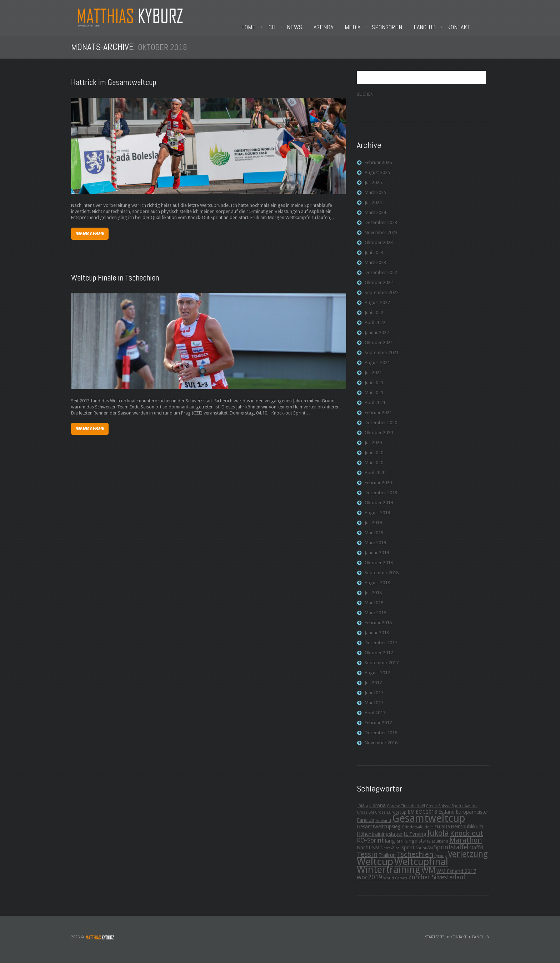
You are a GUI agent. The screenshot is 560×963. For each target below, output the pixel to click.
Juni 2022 (374, 319)
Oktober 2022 (379, 289)
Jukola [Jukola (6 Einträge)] (438, 840)
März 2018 (375, 619)
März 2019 (375, 549)
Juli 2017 (373, 689)
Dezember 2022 (381, 279)
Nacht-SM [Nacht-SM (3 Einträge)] (368, 854)
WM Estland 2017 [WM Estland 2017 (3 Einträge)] (456, 878)
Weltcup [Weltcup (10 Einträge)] (375, 868)
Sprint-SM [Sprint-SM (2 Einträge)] (424, 855)
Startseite (435, 944)
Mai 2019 (374, 539)
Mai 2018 (374, 609)
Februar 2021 (378, 419)
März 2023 (375, 269)
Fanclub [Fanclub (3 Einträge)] (366, 827)
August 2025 (377, 179)
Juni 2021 (374, 389)
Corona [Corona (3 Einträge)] (377, 812)
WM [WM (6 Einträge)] (428, 877)
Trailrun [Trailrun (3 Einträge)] (387, 862)
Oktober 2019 (379, 509)
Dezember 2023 (381, 229)
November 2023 (381, 239)
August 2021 (377, 369)
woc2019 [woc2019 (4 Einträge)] (369, 884)
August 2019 (377, 519)
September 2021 (382, 359)
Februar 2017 (378, 729)
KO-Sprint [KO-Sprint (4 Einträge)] (370, 847)
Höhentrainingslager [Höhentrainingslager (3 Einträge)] (380, 841)
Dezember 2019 (381, 499)
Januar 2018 (377, 639)
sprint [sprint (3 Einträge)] (408, 854)
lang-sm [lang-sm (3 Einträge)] (394, 848)
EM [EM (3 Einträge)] (411, 819)
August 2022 (377, 309)
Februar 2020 (378, 489)
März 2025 (375, 199)
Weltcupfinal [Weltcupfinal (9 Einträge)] (421, 868)
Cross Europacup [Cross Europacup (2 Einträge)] (391, 819)
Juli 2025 (373, 189)
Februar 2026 (378, 169)
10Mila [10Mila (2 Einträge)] (362, 813)
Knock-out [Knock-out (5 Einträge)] (467, 840)
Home (310, 27)
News (356, 27)
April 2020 (375, 479)
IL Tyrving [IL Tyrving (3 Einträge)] (415, 841)
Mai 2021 (374, 399)
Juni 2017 (374, 699)
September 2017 (382, 669)
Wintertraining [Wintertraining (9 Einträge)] (389, 876)
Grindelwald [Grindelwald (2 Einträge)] (413, 834)
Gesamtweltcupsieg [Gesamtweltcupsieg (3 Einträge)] (379, 833)
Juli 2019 (373, 529)
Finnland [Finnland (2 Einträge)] (383, 827)
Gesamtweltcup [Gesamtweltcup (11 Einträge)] (429, 825)
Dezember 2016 (381, 739)
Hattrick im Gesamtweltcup (114, 89)
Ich (333, 27)
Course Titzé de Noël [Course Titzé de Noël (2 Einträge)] (406, 813)
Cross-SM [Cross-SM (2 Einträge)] (365, 819)
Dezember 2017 (381, 649)
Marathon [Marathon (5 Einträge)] (466, 847)
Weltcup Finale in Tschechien (115, 284)
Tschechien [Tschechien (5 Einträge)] (415, 861)
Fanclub (486, 27)
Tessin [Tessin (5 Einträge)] (367, 861)
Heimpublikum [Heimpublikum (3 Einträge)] (467, 833)
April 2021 (375, 409)
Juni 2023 (374, 259)
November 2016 (381, 749)
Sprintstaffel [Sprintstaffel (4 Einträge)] (451, 854)
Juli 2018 (373, 599)
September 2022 (382, 299)
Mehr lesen (90, 240)
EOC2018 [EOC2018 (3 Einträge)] (426, 819)
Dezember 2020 (381, 429)
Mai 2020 (374, 469)
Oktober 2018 (379, 569)
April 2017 (375, 719)
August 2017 (377, 679)
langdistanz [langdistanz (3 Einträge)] (418, 848)
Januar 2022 (377, 339)
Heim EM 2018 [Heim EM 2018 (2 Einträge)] (437, 834)
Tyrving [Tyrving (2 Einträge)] (441, 862)
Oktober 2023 (379, 249)
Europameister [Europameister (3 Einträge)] (472, 819)
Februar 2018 (378, 629)
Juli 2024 (373, 209)
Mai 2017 (374, 709)
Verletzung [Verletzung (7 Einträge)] (468, 861)
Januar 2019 (377, 559)
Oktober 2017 (379, 659)
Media (414, 27)
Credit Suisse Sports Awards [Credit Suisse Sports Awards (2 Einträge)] (452, 813)
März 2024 (375, 219)
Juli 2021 (373, 379)
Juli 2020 (373, 449)
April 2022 (375, 329)
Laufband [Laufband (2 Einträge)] (440, 848)
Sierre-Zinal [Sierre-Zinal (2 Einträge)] (391, 855)
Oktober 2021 (379, 349)
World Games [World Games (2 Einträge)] (395, 885)
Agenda (385, 27)
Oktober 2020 (379, 439)
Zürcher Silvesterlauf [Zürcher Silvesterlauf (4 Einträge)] (437, 884)
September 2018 (382, 579)
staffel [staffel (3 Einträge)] (476, 854)
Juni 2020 (374, 459)
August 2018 (377, 589)
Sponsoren (448, 27)
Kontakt (520, 27)
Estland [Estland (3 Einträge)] (446, 819)
